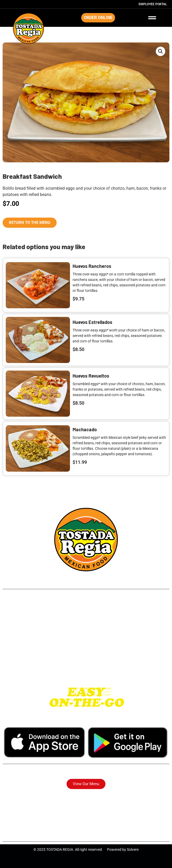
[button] (161, 51)
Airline (86, 614)
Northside (86, 622)
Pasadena (86, 646)
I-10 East (86, 661)
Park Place (86, 638)
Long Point (86, 630)
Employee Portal (153, 4)
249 (86, 607)
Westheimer (86, 653)
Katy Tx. (86, 669)
